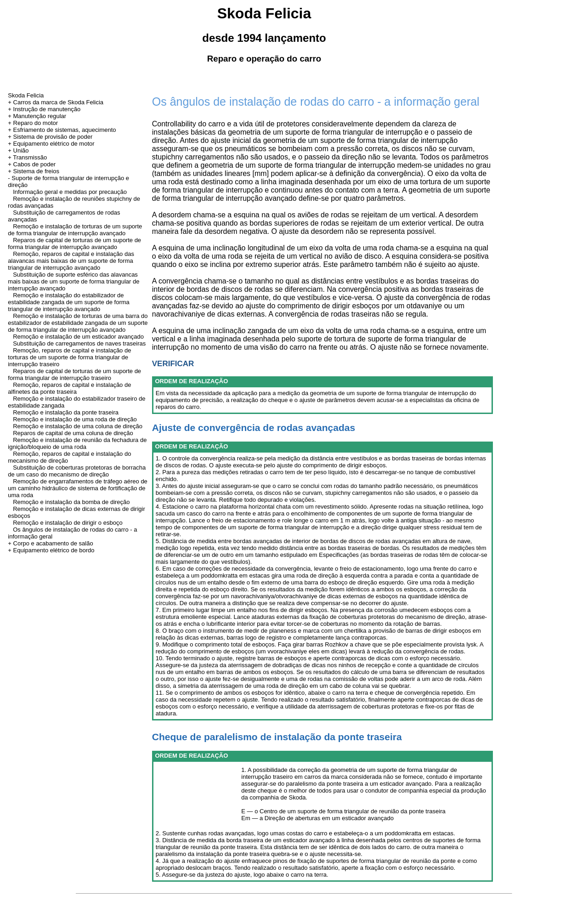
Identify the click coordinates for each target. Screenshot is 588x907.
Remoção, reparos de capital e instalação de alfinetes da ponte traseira (69, 388)
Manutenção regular (40, 116)
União (21, 150)
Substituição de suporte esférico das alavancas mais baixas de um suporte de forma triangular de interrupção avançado (73, 281)
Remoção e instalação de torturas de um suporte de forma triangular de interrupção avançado (75, 230)
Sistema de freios (36, 171)
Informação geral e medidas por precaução (70, 192)
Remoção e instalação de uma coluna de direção (78, 426)
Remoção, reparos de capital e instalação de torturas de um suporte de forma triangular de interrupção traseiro (69, 357)
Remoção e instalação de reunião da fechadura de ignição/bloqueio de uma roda (77, 443)
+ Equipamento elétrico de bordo (51, 550)
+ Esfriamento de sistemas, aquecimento (62, 130)
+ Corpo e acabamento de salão (50, 543)
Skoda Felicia (26, 95)
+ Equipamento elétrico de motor (51, 144)
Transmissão (30, 157)
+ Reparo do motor (33, 123)
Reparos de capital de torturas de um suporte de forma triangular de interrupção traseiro (74, 374)
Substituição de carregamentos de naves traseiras (79, 343)
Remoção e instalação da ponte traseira (66, 412)
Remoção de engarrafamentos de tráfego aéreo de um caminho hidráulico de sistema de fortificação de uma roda (78, 488)
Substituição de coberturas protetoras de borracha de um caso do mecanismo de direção (77, 471)
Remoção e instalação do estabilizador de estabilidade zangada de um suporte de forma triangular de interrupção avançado (69, 302)
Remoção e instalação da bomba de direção (71, 502)
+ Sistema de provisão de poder (50, 137)
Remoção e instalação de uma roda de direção (75, 419)
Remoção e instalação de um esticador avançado (78, 337)
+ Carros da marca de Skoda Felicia (56, 102)
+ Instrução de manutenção (44, 109)
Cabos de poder (35, 164)
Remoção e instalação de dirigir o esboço (68, 523)
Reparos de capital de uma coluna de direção (73, 433)
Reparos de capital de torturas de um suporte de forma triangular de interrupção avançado (74, 244)
